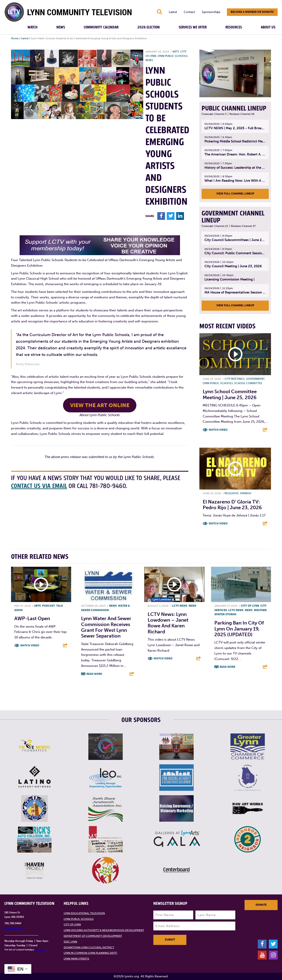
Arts (176, 52)
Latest (173, 12)
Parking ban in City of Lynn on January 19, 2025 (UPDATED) (239, 629)
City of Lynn (250, 606)
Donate (261, 905)
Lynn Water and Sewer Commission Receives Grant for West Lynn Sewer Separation (106, 627)
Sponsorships (211, 12)
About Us (268, 27)
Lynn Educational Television (84, 913)
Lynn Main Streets (76, 959)
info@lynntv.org (14, 928)
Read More (94, 674)
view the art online (100, 405)
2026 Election (149, 27)
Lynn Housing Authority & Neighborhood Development (104, 930)
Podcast (48, 606)
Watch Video (218, 430)
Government (255, 379)
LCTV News (180, 606)
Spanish (246, 493)
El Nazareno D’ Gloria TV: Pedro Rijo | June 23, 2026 (232, 505)
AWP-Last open (32, 618)
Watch (32, 27)
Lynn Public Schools (173, 56)
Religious (232, 493)
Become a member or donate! (252, 12)
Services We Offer (193, 27)
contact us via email (39, 486)
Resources (234, 27)
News (61, 27)
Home (15, 38)
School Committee (248, 383)
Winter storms (225, 614)
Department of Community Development (93, 936)
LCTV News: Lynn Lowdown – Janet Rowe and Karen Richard (168, 623)
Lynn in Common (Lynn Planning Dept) (90, 953)
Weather (260, 610)
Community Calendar (101, 27)
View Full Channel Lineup (235, 194)
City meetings (235, 379)
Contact (189, 12)
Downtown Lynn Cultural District (89, 947)
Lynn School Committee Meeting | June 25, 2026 (230, 394)
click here (41, 950)
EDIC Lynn (70, 942)
